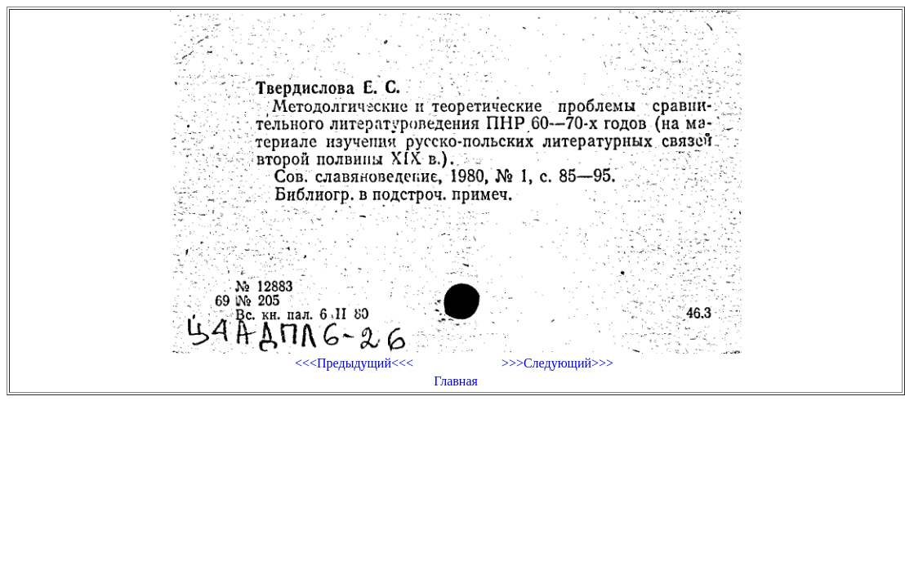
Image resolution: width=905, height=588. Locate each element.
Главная (456, 381)
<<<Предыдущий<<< (354, 363)
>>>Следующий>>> (557, 363)
